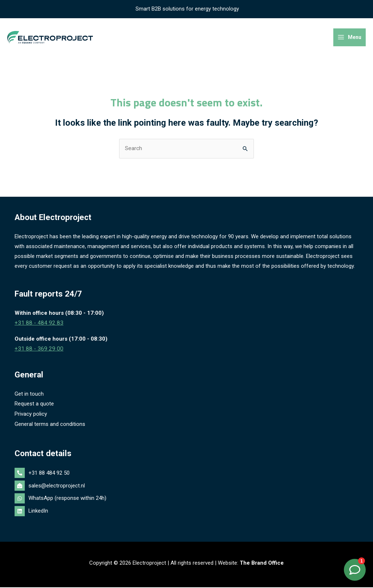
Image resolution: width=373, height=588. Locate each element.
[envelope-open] (186, 487)
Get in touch (29, 396)
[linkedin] (186, 512)
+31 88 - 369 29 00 (37, 351)
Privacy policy (31, 416)
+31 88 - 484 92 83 (37, 326)
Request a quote (34, 406)
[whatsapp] (186, 500)
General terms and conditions (50, 426)
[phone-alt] (186, 475)
